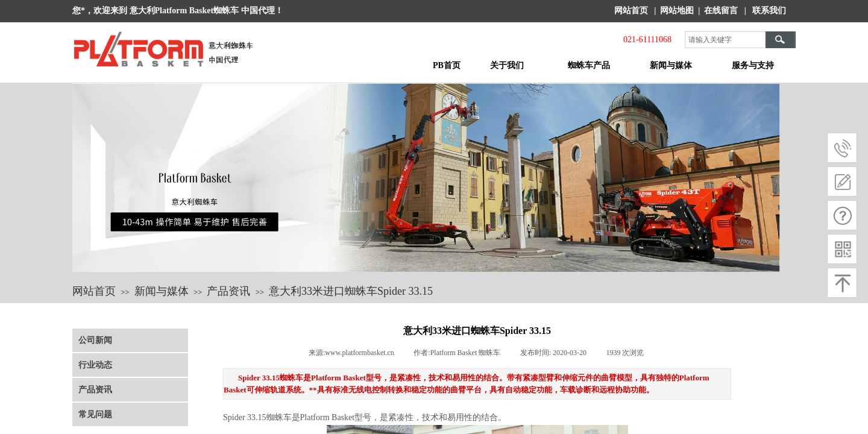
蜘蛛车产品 (589, 65)
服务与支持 (753, 65)
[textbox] (725, 40)
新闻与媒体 (671, 65)
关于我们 (507, 65)
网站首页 (94, 291)
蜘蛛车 (279, 417)
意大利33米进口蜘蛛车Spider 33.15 (351, 291)
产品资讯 (228, 291)
